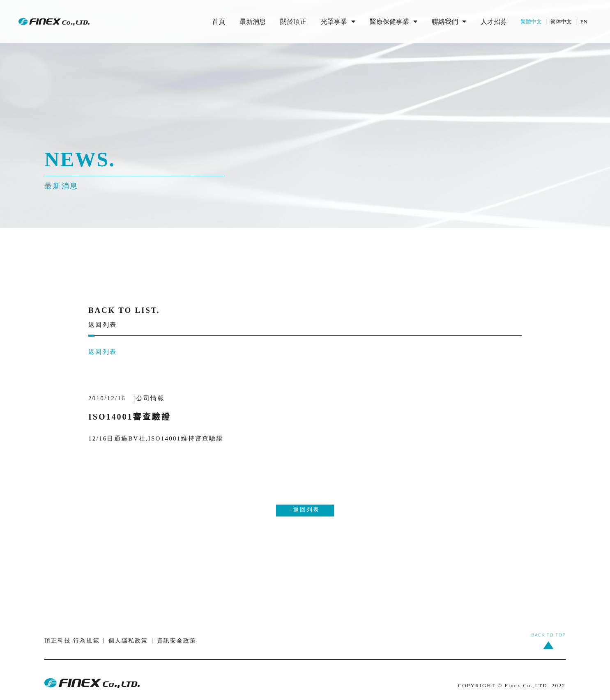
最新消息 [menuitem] (253, 22)
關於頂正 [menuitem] (293, 22)
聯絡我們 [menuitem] (449, 22)
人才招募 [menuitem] (494, 22)
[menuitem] (535, 22)
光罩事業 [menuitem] (338, 22)
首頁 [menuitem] (219, 22)
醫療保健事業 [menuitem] (394, 22)
